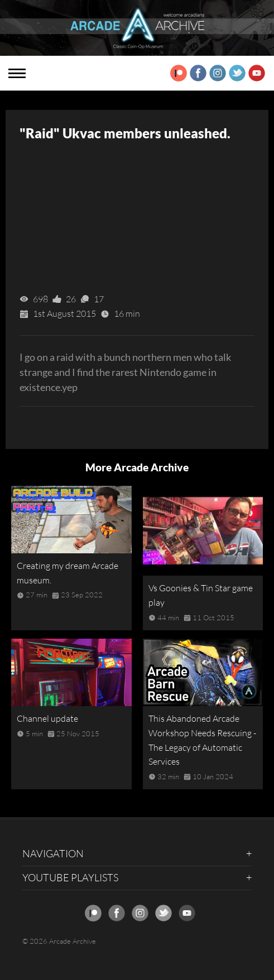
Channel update (47, 718)
